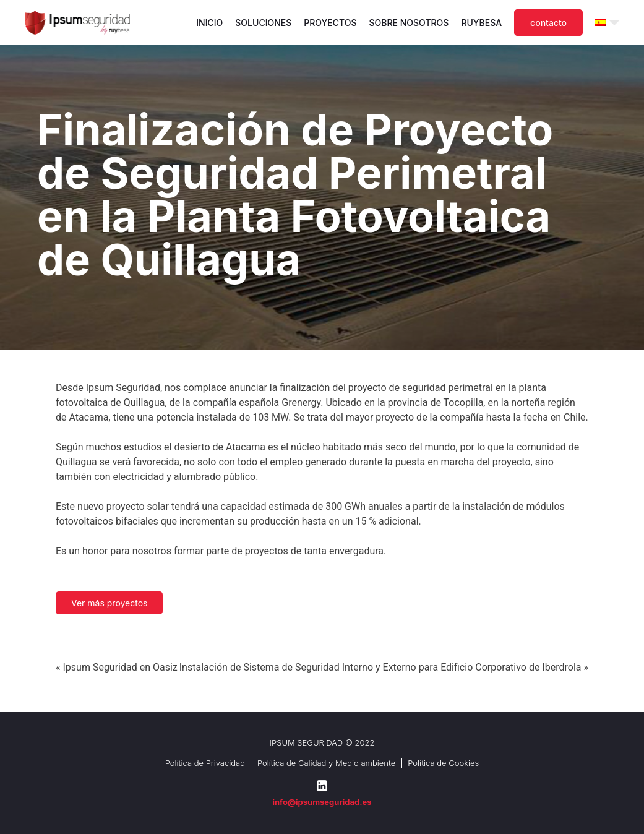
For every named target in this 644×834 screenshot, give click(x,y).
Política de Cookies (443, 763)
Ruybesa (481, 23)
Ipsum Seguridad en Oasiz (120, 667)
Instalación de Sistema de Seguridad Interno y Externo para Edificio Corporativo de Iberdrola (380, 667)
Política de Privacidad (205, 763)
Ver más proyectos (109, 603)
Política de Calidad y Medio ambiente (326, 763)
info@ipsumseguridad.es (322, 802)
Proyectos (330, 23)
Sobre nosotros (409, 23)
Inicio (209, 23)
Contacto (548, 23)
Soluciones (263, 23)
